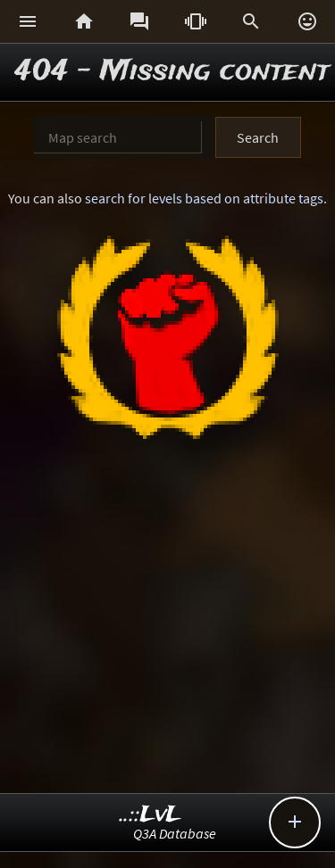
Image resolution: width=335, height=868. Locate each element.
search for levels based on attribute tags (204, 198)
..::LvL (151, 815)
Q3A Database (175, 833)
